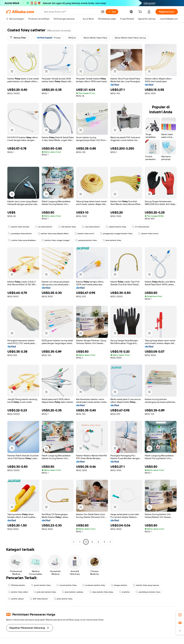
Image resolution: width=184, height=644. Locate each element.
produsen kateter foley (94, 585)
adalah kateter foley (116, 227)
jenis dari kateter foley (45, 592)
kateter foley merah (148, 234)
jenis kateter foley (112, 240)
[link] (180, 615)
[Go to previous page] (74, 542)
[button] (103, 12)
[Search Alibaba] (71, 12)
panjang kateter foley (86, 240)
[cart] (141, 12)
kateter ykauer (16, 599)
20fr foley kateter (39, 599)
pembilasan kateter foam (148, 592)
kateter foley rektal (18, 592)
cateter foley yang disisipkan (22, 240)
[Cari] (112, 12)
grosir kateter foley (41, 585)
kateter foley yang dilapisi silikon (53, 234)
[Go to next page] (110, 542)
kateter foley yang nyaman (146, 585)
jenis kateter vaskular (73, 592)
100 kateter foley (67, 227)
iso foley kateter (44, 227)
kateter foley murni (84, 234)
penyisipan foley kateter (20, 234)
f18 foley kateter (17, 585)
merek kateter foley (66, 585)
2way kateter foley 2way (101, 592)
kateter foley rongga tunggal (56, 240)
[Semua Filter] (18, 38)
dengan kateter (119, 585)
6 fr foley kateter (141, 227)
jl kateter (124, 592)
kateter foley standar (19, 227)
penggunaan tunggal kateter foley (116, 234)
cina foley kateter (91, 227)
